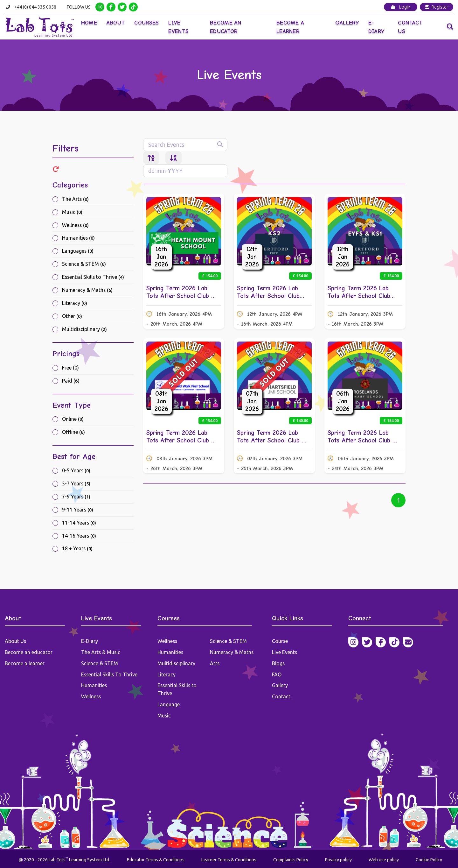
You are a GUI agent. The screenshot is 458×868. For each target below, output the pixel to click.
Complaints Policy (291, 858)
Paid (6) (71, 381)
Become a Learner (291, 27)
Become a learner (25, 663)
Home (89, 23)
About (116, 23)
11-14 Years (79, 524)
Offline (73, 433)
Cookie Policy (429, 858)
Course (280, 642)
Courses (147, 23)
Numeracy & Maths (87, 291)
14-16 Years (79, 537)
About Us (16, 642)
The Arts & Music (101, 653)
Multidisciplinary (85, 330)
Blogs (278, 663)
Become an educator (29, 653)
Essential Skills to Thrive (94, 278)
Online (73, 420)
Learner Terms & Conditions (229, 858)
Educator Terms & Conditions (156, 858)
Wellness (76, 225)
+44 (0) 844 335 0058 (36, 7)
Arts (215, 663)
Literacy (75, 304)
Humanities (79, 238)
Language (169, 703)
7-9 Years (76, 498)
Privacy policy (338, 858)
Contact (281, 696)
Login (401, 7)
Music (72, 212)
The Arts (76, 199)
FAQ (277, 674)
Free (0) (70, 368)
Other (72, 317)
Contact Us (410, 27)
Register (437, 7)
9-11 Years (78, 511)
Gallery (347, 23)
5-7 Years (76, 484)
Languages (78, 251)
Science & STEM (84, 265)
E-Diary (376, 27)
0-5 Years (76, 471)
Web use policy (384, 858)
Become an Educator (226, 27)
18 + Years (77, 550)
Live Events (179, 27)
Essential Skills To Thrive (110, 674)
